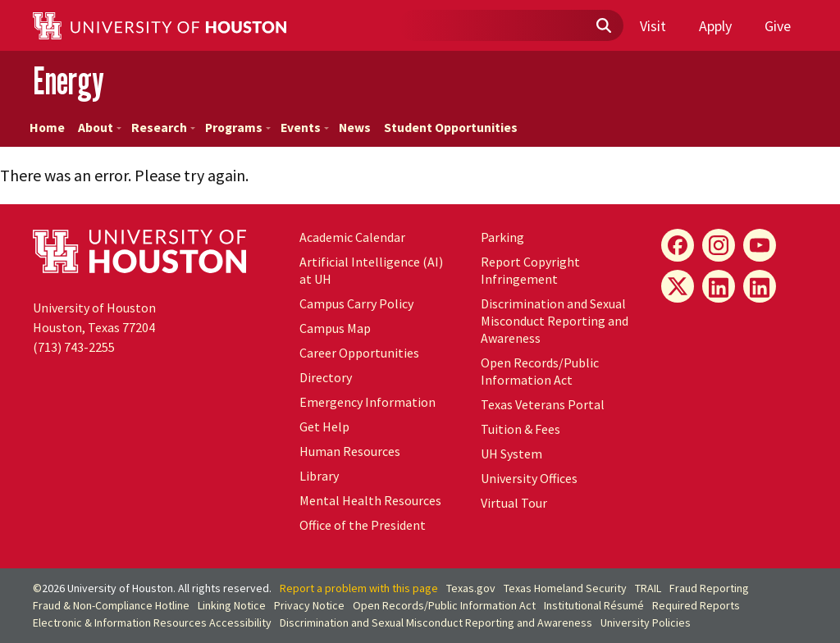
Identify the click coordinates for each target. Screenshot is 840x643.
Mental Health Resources (370, 500)
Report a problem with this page (359, 588)
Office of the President (363, 525)
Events (305, 128)
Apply (715, 26)
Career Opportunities (359, 353)
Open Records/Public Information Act (540, 371)
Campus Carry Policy (356, 303)
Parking (502, 237)
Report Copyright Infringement (530, 270)
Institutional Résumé (594, 605)
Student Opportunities (451, 128)
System (511, 454)
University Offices (529, 478)
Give (778, 26)
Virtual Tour (514, 503)
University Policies (646, 622)
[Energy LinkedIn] (719, 286)
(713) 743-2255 (74, 347)
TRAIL (648, 588)
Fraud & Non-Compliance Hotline (111, 605)
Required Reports (696, 605)
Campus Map (335, 328)
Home (47, 128)
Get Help (324, 426)
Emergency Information (367, 402)
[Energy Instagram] (719, 245)
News (355, 128)
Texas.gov (471, 588)
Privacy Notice (309, 605)
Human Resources (350, 451)
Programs (238, 128)
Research (163, 128)
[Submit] (603, 26)
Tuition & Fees (520, 429)
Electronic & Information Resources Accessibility (152, 622)
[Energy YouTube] (760, 245)
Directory (326, 377)
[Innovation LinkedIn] (760, 286)
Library (319, 476)
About (100, 128)
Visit (653, 26)
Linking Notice (232, 605)
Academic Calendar (352, 237)
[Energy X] (678, 286)
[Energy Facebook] (678, 245)
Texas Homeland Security (565, 588)
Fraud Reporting (709, 588)
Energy (68, 81)
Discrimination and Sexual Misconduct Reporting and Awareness (555, 321)
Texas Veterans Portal (543, 404)
